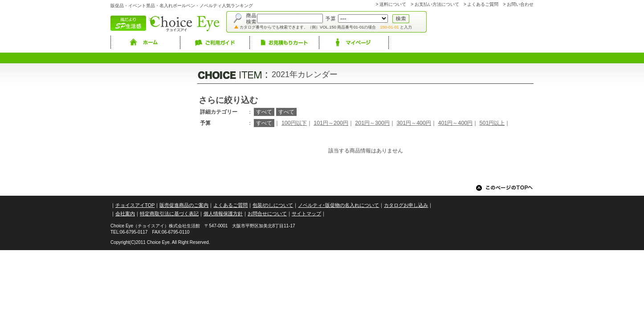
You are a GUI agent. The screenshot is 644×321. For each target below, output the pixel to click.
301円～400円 (414, 123)
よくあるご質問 (483, 4)
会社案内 (125, 214)
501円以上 (492, 123)
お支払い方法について (437, 4)
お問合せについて (267, 214)
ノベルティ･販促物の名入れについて (338, 205)
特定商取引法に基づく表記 (169, 214)
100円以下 (294, 123)
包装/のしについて (273, 205)
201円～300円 (372, 123)
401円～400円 (455, 123)
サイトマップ (306, 214)
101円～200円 (331, 123)
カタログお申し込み (406, 205)
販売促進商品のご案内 (184, 205)
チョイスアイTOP (135, 205)
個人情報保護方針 (223, 214)
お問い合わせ (520, 4)
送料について (393, 4)
